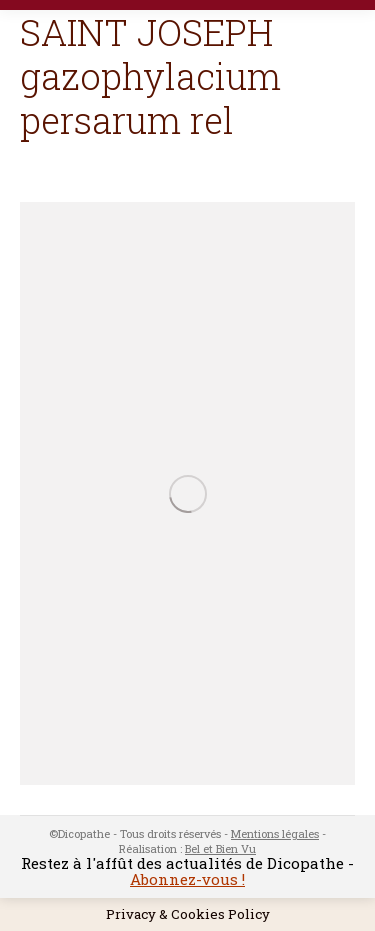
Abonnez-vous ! (187, 879)
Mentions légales (275, 833)
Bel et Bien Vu (220, 848)
